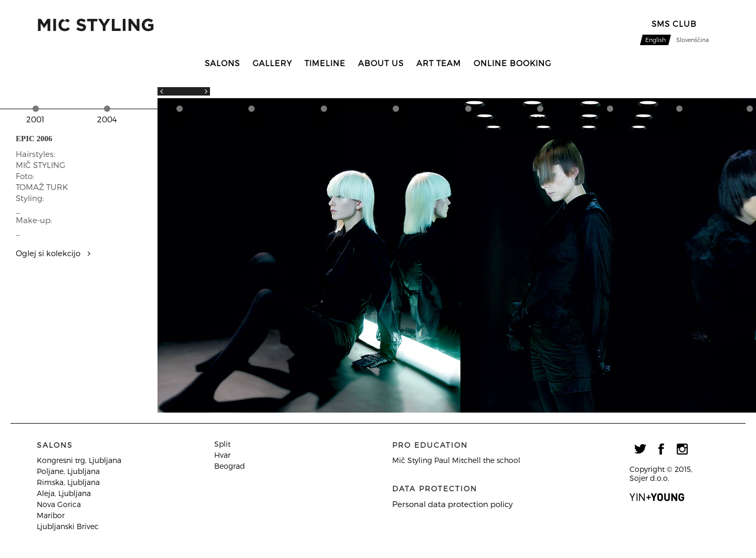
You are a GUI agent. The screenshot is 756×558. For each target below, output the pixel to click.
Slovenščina (692, 40)
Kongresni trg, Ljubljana (79, 460)
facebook (661, 449)
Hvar (222, 455)
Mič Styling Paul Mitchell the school (456, 460)
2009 (468, 119)
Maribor (51, 515)
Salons (222, 63)
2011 (610, 119)
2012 (679, 119)
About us (381, 63)
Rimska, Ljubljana (68, 482)
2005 (179, 119)
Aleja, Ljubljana (64, 493)
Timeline (325, 63)
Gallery (272, 63)
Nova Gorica (59, 504)
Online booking (512, 63)
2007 (324, 119)
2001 (35, 119)
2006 (251, 119)
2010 (540, 119)
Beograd (230, 466)
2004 (107, 119)
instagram (682, 449)
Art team (439, 63)
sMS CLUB (674, 24)
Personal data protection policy (453, 504)
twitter (640, 449)
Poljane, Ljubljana (68, 471)
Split (222, 444)
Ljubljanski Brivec (68, 526)
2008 (396, 119)
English (655, 40)
